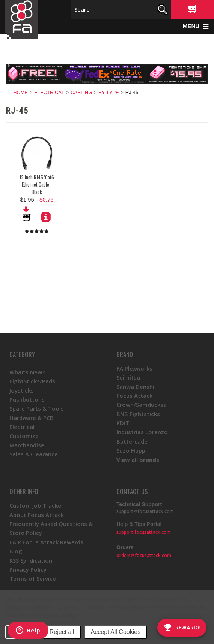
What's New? (27, 372)
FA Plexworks (134, 368)
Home (20, 92)
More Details (46, 217)
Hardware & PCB (32, 418)
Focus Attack (134, 396)
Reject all (62, 632)
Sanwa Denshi (135, 387)
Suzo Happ (131, 450)
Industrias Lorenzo (142, 432)
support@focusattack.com (145, 511)
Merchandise (27, 445)
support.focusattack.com (144, 532)
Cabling (81, 92)
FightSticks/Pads (32, 381)
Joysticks (22, 390)
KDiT (123, 423)
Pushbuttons (27, 399)
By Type (109, 92)
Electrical (49, 92)
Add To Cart (27, 214)
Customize (24, 436)
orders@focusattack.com (144, 555)
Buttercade (132, 441)
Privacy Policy (60, 615)
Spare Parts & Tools (37, 408)
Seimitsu (128, 377)
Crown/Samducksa (142, 405)
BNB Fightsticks (138, 414)
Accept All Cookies (116, 632)
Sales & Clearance (34, 454)
